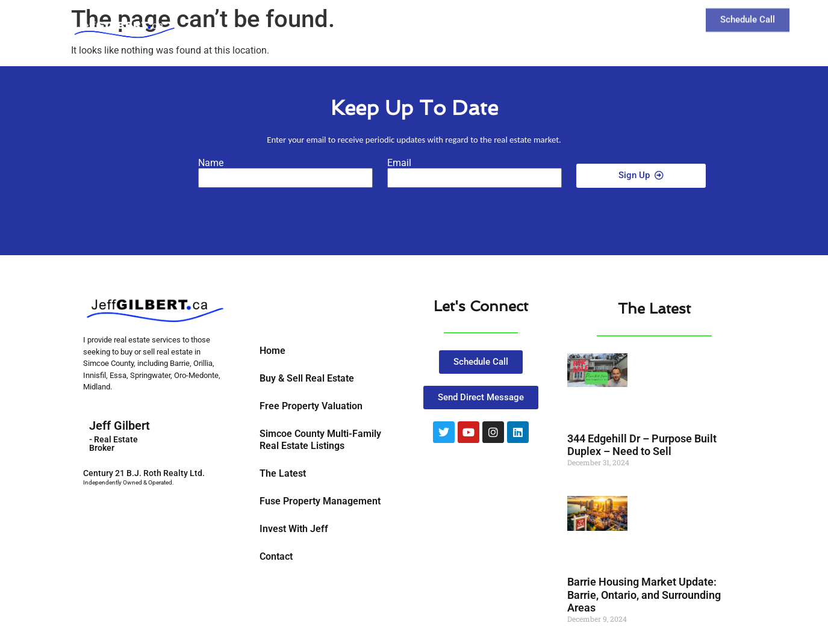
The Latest (575, 17)
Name (211, 163)
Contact (639, 17)
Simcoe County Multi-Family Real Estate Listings (320, 440)
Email (399, 163)
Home (272, 351)
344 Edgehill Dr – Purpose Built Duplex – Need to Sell (642, 445)
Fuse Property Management (320, 501)
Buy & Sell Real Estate (307, 378)
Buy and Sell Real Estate (475, 17)
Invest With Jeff (294, 529)
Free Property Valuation (311, 406)
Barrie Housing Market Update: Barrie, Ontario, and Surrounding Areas (644, 595)
